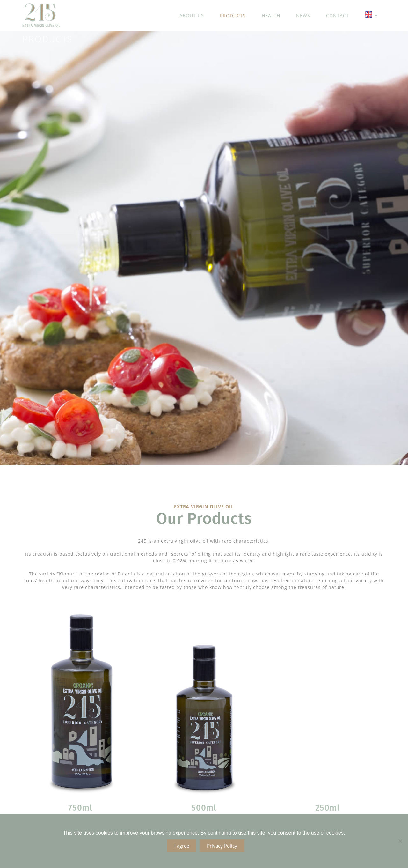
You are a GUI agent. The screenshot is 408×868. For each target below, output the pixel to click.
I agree (182, 846)
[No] (400, 841)
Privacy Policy (222, 846)
